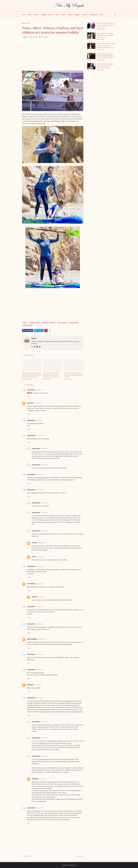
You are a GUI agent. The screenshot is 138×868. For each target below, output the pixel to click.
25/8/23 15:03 (44, 756)
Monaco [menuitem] (70, 15)
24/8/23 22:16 (44, 513)
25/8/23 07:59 (40, 670)
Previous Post (27, 856)
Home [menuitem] (24, 15)
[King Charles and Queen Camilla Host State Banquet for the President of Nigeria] (91, 56)
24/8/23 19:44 (40, 584)
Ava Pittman (31, 584)
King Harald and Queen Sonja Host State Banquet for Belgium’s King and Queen (106, 45)
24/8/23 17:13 (40, 436)
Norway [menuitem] (85, 15)
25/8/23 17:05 (40, 808)
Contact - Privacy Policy (69, 865)
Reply (29, 397)
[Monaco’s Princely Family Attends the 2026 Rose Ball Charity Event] (91, 36)
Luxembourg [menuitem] (93, 15)
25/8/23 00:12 (42, 597)
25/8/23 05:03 (44, 465)
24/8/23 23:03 (41, 639)
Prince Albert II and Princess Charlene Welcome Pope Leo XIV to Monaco (106, 25)
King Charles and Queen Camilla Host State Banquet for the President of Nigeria (105, 56)
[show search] (114, 15)
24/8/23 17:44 (40, 475)
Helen (34, 338)
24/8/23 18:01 (40, 490)
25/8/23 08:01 (38, 685)
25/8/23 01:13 (40, 557)
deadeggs (30, 685)
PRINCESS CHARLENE (49, 323)
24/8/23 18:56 (44, 449)
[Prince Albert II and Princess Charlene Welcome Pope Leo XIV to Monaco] (91, 25)
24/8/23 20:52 (40, 624)
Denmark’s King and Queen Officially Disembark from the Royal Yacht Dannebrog (32, 375)
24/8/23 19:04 (40, 566)
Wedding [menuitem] (44, 15)
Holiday (28, 23)
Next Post (80, 856)
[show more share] (50, 330)
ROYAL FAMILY (74, 323)
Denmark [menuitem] (50, 15)
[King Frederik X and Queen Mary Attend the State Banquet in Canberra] (91, 66)
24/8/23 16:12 (40, 390)
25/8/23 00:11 (42, 543)
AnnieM (34, 543)
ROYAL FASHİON (28, 325)
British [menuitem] (29, 15)
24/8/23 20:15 (40, 607)
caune (34, 557)
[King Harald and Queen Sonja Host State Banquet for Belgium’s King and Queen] (91, 46)
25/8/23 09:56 (40, 698)
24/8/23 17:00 (40, 420)
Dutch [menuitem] (57, 15)
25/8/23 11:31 (44, 722)
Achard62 (30, 403)
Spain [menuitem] (63, 15)
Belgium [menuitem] (77, 15)
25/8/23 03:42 (40, 654)
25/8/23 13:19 (44, 738)
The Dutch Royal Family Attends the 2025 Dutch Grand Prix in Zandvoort (51, 375)
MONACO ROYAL (35, 323)
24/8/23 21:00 (44, 503)
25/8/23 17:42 (43, 779)
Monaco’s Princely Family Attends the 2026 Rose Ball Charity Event (105, 35)
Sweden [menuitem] (36, 15)
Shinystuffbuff (32, 639)
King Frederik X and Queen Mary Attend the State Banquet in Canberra (105, 66)
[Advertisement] (53, 54)
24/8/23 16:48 (38, 403)
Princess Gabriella (62, 323)
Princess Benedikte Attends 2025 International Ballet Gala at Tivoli (74, 375)
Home (24, 23)
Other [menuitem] (101, 15)
